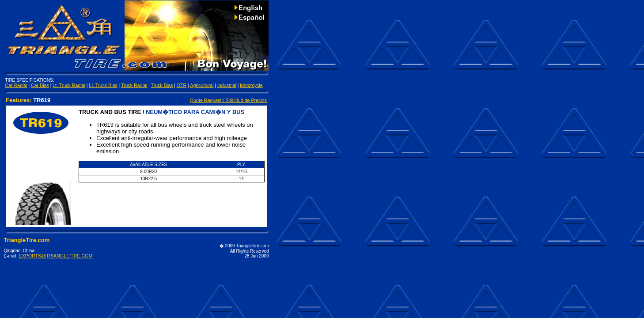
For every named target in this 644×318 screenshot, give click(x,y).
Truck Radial (134, 85)
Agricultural (202, 85)
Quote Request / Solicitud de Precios (228, 100)
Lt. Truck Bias (103, 85)
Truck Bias (162, 85)
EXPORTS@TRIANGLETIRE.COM (55, 256)
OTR (182, 85)
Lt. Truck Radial (69, 85)
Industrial (227, 85)
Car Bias (40, 85)
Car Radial (16, 85)
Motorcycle (251, 85)
